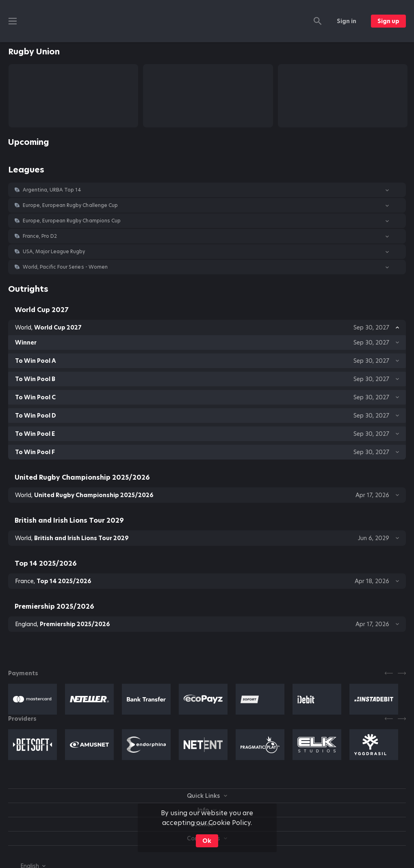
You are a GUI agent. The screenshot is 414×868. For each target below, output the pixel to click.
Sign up (388, 21)
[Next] (402, 673)
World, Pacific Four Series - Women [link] (65, 267)
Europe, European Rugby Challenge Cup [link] (70, 205)
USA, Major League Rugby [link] (54, 252)
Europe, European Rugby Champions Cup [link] (72, 221)
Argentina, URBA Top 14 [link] (52, 190)
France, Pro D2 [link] (40, 236)
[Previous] (389, 673)
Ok (207, 841)
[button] (207, 190)
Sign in (347, 21)
